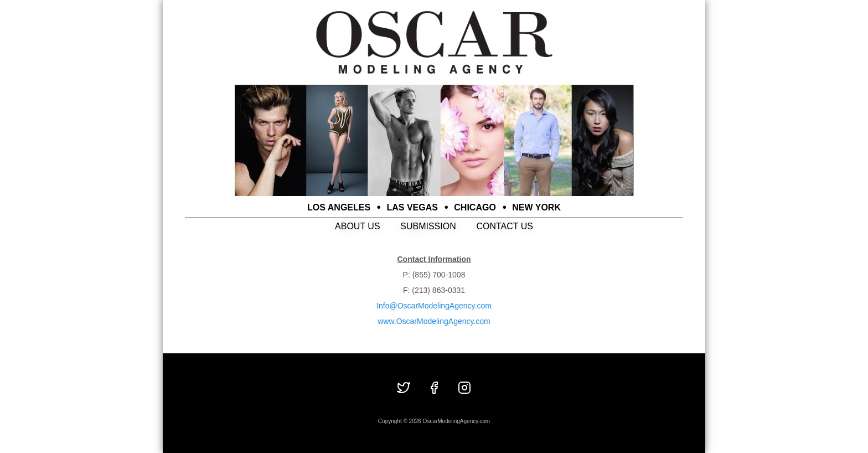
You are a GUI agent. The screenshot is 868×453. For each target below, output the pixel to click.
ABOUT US (358, 226)
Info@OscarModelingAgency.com (434, 306)
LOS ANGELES (339, 207)
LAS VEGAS (412, 207)
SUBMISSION (428, 226)
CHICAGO (475, 207)
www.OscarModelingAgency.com (434, 321)
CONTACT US (505, 226)
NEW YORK (536, 207)
